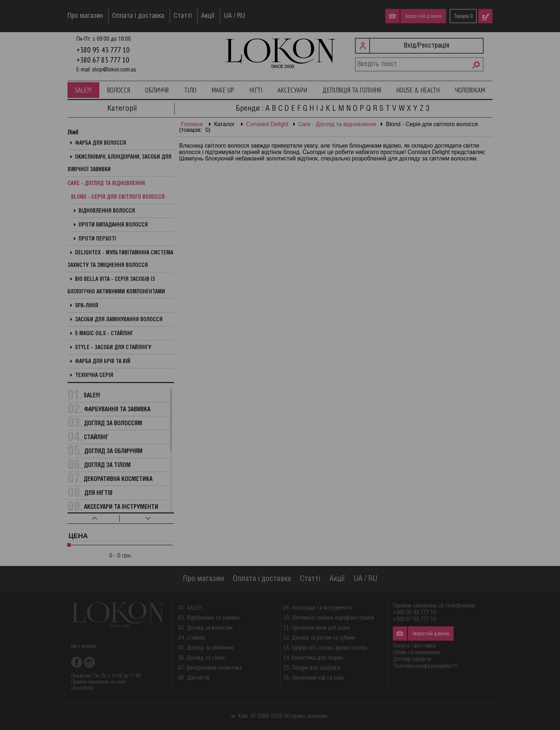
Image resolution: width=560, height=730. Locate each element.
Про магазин (85, 16)
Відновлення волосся (107, 211)
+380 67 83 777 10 (103, 60)
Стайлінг (96, 438)
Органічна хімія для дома (321, 627)
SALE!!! (83, 90)
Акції (208, 16)
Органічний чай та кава (318, 677)
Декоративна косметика (118, 479)
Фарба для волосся (101, 143)
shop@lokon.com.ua (114, 70)
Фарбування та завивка (117, 410)
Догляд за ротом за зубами (324, 637)
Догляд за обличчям (113, 451)
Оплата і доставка (138, 16)
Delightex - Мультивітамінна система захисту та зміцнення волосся (120, 259)
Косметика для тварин (317, 657)
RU (241, 16)
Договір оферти (412, 659)
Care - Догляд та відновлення (337, 124)
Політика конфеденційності (425, 666)
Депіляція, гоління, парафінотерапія (333, 617)
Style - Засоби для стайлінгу (113, 348)
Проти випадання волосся (113, 225)
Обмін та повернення (417, 653)
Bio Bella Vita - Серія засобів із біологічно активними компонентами (116, 286)
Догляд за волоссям (113, 424)
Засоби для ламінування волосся (119, 320)
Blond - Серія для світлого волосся (118, 197)
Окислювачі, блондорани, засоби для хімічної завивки (119, 163)
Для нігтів (98, 493)
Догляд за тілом (107, 465)
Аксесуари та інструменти (121, 507)
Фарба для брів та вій (103, 362)
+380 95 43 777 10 (103, 50)
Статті (183, 16)
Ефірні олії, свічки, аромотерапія (329, 647)
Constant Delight (267, 124)
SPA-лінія (87, 306)
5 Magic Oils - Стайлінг (104, 334)
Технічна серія (94, 376)
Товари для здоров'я (316, 667)
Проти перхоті (97, 239)
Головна (192, 124)
